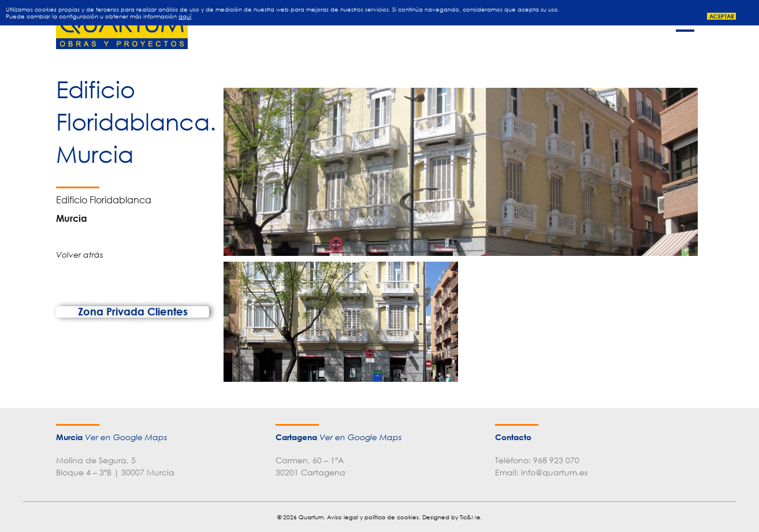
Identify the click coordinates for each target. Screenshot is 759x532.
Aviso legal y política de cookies (373, 517)
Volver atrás (79, 254)
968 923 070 (556, 460)
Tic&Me (470, 517)
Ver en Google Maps (126, 437)
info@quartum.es (554, 472)
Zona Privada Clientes (133, 311)
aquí (185, 16)
